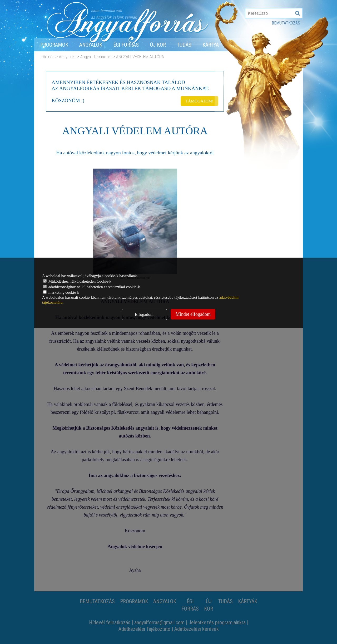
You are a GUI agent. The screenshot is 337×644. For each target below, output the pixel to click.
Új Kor (158, 45)
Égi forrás (126, 45)
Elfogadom (144, 314)
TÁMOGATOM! (198, 100)
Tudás (184, 45)
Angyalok (91, 45)
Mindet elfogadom (193, 314)
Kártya (211, 45)
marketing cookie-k (61, 292)
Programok (54, 45)
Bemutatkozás (286, 23)
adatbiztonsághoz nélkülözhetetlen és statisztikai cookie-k (91, 287)
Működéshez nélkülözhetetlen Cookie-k (77, 281)
